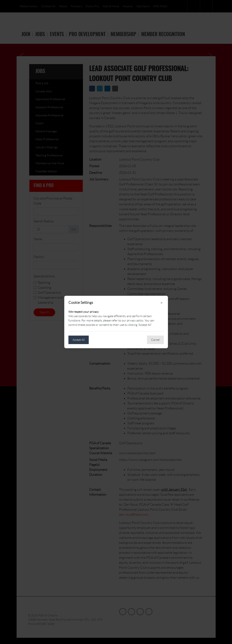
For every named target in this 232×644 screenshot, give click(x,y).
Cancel (155, 340)
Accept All (79, 340)
